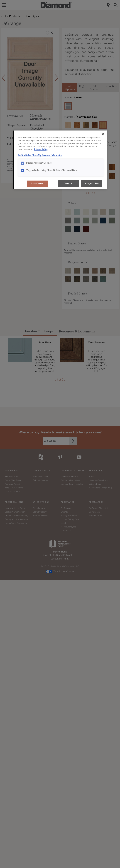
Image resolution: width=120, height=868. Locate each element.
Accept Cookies (92, 184)
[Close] (103, 134)
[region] (60, 160)
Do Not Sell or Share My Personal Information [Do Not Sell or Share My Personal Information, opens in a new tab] (40, 155)
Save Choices (37, 184)
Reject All (69, 184)
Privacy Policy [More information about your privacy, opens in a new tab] (41, 150)
